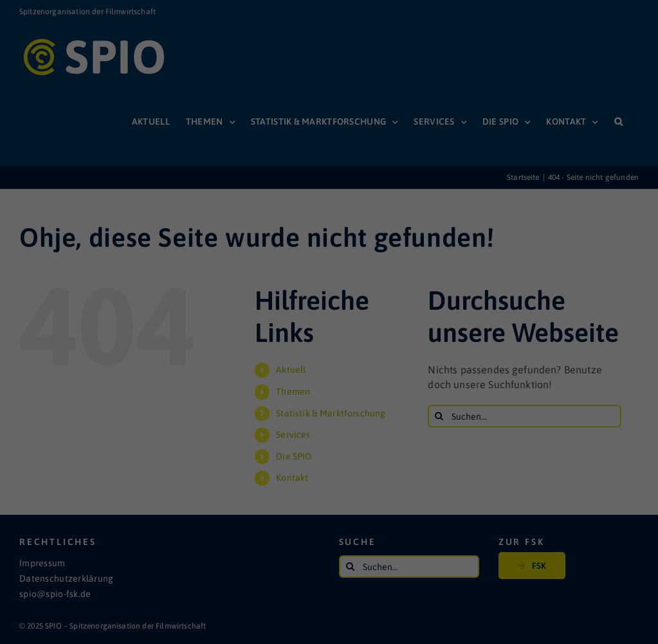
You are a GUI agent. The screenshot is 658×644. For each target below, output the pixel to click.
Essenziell (209, 202)
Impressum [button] (393, 350)
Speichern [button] (329, 283)
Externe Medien (429, 202)
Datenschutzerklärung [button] (336, 350)
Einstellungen (190, 173)
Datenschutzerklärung (264, 160)
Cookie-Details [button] (271, 350)
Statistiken (313, 202)
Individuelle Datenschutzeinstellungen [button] (329, 321)
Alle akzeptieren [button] (329, 246)
